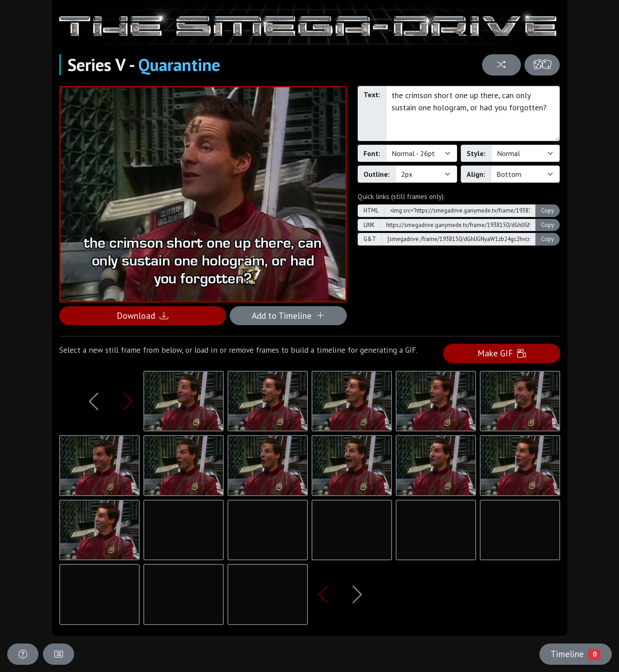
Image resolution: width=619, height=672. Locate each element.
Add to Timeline (288, 315)
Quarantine (179, 65)
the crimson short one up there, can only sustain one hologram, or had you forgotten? (473, 114)
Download (142, 315)
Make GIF (502, 353)
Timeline (576, 654)
